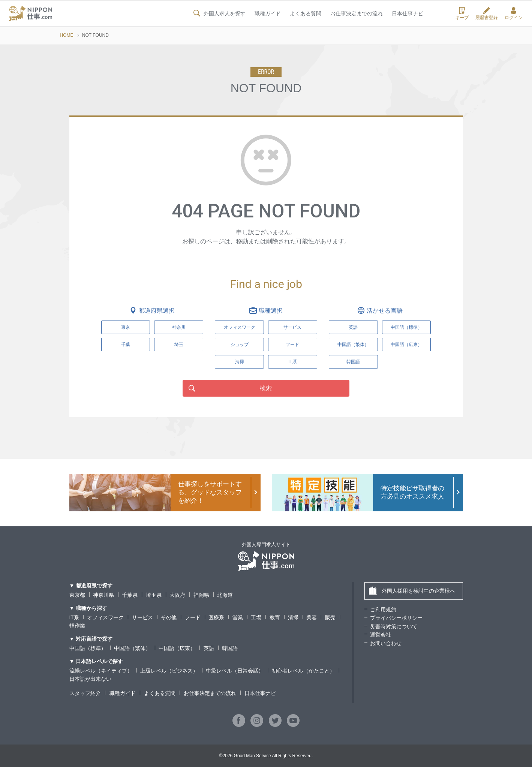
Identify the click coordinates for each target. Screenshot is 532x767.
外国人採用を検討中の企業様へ (412, 591)
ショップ (240, 345)
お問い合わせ (386, 643)
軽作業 (77, 626)
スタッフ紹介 (85, 693)
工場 (256, 617)
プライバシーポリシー (396, 618)
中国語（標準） (88, 648)
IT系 (293, 362)
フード (292, 345)
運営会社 (381, 635)
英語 (209, 648)
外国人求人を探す (219, 13)
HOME (67, 35)
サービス (292, 327)
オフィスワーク (240, 327)
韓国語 (230, 648)
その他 (169, 617)
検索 (266, 388)
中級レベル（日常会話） (235, 671)
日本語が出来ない (90, 679)
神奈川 (179, 327)
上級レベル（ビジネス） (169, 671)
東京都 (77, 595)
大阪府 (177, 595)
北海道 (225, 595)
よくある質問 (305, 14)
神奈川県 (103, 595)
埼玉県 (154, 595)
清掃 (240, 362)
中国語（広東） (177, 648)
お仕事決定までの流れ (357, 14)
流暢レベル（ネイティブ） (101, 671)
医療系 (216, 617)
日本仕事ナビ (408, 14)
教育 (275, 617)
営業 (238, 617)
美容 (312, 617)
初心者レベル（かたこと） (303, 671)
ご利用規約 (383, 610)
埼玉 (179, 345)
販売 (330, 617)
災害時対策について (394, 626)
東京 (126, 327)
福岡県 (201, 595)
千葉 (126, 345)
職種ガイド (267, 14)
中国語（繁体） (132, 648)
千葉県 (130, 595)
